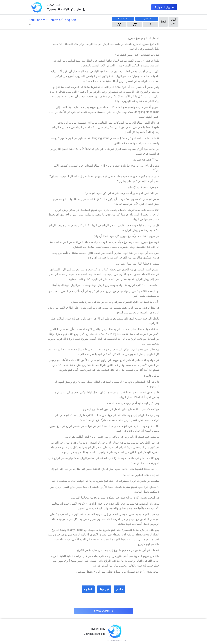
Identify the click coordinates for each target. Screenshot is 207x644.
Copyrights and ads (94, 634)
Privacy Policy (98, 629)
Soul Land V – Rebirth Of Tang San (52, 20)
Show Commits (103, 611)
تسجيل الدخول (164, 7)
